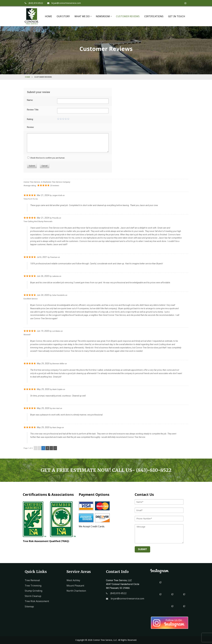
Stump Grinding (33, 591)
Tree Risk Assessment (37, 601)
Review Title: (33, 110)
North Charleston (76, 591)
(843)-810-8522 (154, 470)
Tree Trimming (33, 586)
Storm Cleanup (33, 596)
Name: (30, 100)
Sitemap (29, 606)
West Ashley (73, 580)
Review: (31, 127)
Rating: (30, 119)
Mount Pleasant (75, 586)
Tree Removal (32, 580)
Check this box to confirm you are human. (46, 158)
